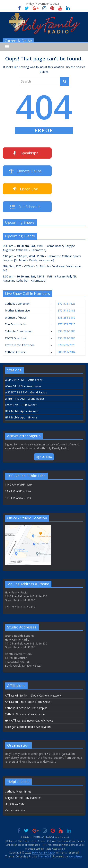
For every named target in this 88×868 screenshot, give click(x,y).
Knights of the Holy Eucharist (23, 798)
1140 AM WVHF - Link (19, 484)
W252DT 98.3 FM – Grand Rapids (26, 392)
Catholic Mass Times (18, 791)
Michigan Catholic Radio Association (28, 727)
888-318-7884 (66, 352)
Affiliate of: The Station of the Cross (28, 702)
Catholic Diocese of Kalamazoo (25, 714)
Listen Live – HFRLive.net (21, 405)
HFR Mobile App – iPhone (21, 417)
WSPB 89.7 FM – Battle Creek (24, 380)
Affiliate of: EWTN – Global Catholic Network (33, 695)
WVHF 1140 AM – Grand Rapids (25, 399)
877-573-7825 (66, 304)
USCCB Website (15, 804)
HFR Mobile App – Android (22, 411)
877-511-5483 (66, 310)
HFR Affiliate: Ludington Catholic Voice (29, 720)
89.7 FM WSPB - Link (18, 491)
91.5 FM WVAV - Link (18, 498)
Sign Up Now (44, 457)
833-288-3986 (66, 317)
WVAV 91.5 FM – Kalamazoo (23, 386)
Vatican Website (15, 810)
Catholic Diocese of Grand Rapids (26, 708)
